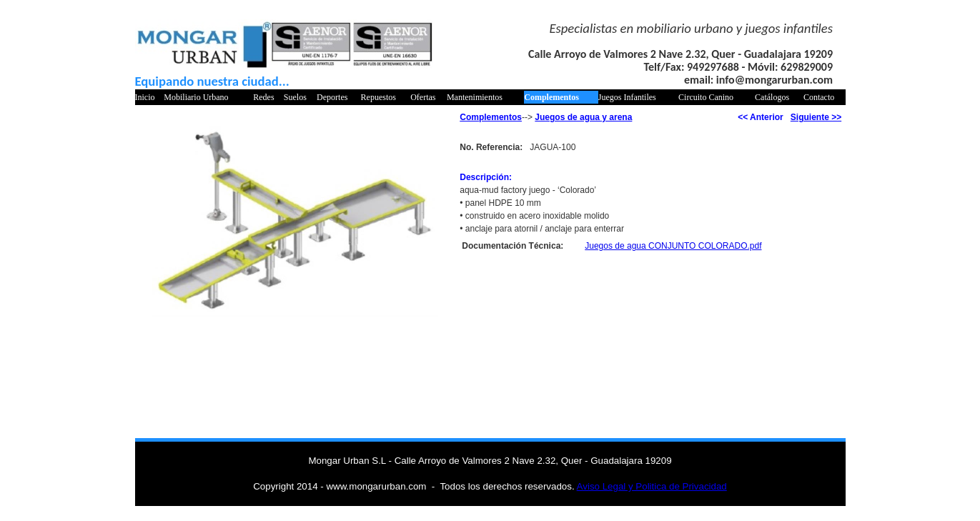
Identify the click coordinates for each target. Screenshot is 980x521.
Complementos (551, 97)
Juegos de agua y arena (583, 117)
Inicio (145, 97)
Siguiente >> (816, 117)
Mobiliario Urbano (196, 97)
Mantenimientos (475, 97)
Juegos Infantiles (627, 97)
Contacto (819, 97)
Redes (263, 97)
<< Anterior (761, 117)
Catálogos (772, 97)
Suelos (295, 97)
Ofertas (423, 97)
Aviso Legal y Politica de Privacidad (652, 486)
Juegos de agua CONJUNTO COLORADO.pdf (673, 246)
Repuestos (378, 97)
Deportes (332, 97)
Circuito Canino (706, 97)
